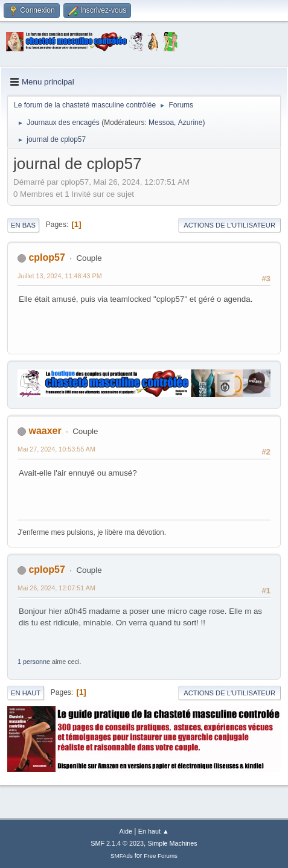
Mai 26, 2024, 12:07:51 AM (56, 588)
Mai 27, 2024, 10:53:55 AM (56, 449)
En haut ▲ (154, 831)
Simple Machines (173, 843)
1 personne (34, 662)
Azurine (190, 123)
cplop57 (46, 257)
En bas (23, 225)
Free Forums (161, 856)
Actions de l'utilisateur (229, 225)
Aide (126, 831)
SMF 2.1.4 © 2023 (117, 843)
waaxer (45, 431)
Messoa (161, 123)
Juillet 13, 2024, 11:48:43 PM (60, 276)
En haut (26, 693)
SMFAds (122, 856)
